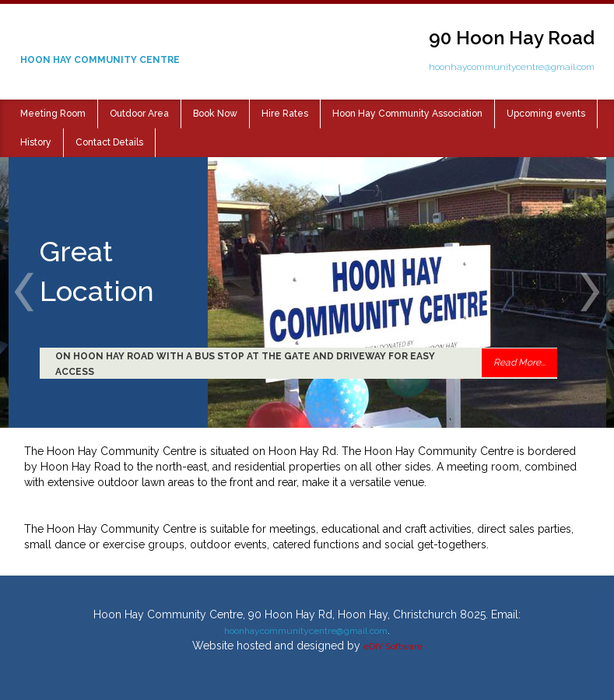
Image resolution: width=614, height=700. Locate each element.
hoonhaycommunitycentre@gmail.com (512, 67)
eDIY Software (393, 646)
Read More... (519, 362)
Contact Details (109, 142)
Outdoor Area (139, 114)
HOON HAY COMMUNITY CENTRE (100, 60)
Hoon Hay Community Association (407, 114)
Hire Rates (285, 114)
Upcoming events (546, 114)
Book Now (215, 114)
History (36, 142)
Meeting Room (53, 114)
